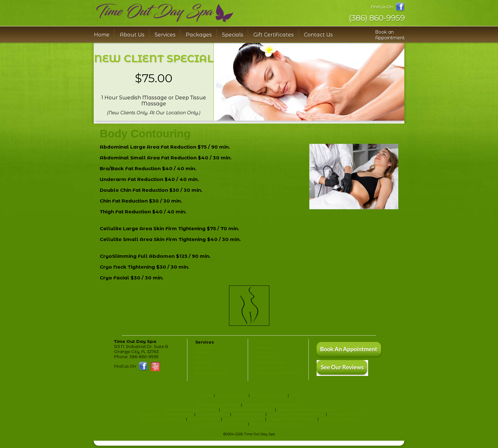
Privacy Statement (269, 395)
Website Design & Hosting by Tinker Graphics (249, 438)
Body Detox (206, 368)
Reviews (264, 347)
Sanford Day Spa (248, 414)
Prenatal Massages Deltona (191, 409)
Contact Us (318, 35)
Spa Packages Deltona (219, 405)
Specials (233, 35)
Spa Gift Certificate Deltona (276, 424)
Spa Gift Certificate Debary (221, 424)
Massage (204, 347)
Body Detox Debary (338, 419)
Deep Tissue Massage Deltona (296, 414)
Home (102, 35)
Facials (202, 352)
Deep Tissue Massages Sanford (272, 405)
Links (294, 395)
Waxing (203, 362)
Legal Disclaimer (232, 395)
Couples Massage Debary (292, 419)
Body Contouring (212, 373)
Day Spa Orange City (244, 419)
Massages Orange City (163, 419)
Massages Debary (345, 414)
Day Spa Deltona (213, 414)
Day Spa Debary (204, 419)
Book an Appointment (390, 35)
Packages (199, 35)
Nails (200, 357)
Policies (206, 395)
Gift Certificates (274, 35)
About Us (265, 342)
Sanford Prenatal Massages (247, 409)
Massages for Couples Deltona (164, 414)
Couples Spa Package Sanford (306, 409)
